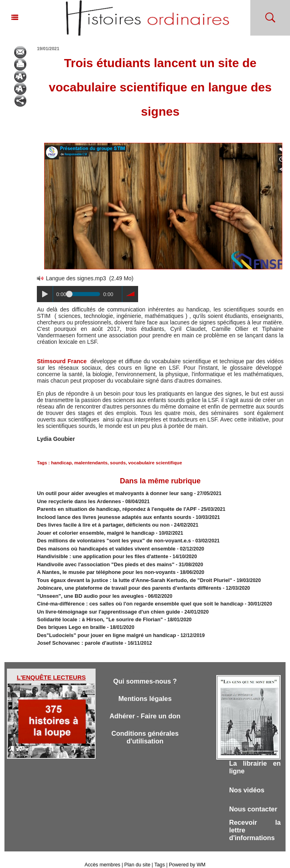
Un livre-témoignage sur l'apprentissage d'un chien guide (103, 602)
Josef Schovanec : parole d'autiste (77, 631)
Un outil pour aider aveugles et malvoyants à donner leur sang (109, 493)
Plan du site (138, 855)
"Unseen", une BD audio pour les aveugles (86, 587)
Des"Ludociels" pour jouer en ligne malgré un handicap (101, 624)
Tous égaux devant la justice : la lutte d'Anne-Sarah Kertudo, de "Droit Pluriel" (127, 573)
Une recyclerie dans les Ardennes (76, 500)
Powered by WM (186, 855)
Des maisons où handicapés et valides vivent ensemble (101, 544)
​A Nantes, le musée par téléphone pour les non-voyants (101, 565)
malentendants (89, 462)
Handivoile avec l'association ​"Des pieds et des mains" (100, 558)
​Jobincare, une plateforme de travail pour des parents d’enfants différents (122, 580)
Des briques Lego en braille (69, 616)
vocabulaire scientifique (150, 462)
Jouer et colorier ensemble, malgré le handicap (91, 529)
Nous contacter (254, 798)
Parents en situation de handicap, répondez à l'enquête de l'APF (111, 507)
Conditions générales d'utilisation (145, 726)
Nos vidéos (248, 778)
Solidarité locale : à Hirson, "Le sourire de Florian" (95, 609)
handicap (61, 462)
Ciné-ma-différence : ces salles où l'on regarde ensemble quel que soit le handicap (132, 595)
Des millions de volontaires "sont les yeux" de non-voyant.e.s (108, 536)
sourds (114, 462)
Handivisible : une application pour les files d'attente (98, 551)
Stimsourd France (61, 361)
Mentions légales (145, 687)
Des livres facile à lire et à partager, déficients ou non (98, 522)
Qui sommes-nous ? (145, 669)
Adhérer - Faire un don (145, 704)
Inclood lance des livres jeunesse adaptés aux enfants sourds (108, 514)
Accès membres (103, 855)
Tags (159, 855)
